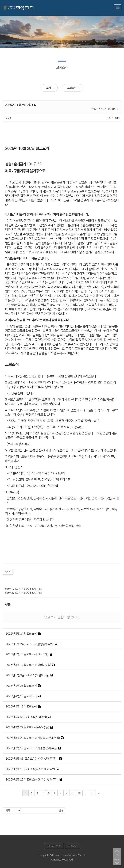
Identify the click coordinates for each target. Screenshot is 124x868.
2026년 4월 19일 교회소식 (21, 696)
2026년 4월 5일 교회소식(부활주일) (26, 717)
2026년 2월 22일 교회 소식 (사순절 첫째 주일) (32, 780)
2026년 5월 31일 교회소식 (21, 634)
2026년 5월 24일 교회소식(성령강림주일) (30, 644)
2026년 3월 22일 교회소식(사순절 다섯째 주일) (33, 738)
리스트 (8, 572)
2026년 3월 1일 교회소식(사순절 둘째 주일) (31, 769)
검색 (61, 811)
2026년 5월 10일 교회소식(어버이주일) (28, 665)
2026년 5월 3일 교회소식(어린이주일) (27, 675)
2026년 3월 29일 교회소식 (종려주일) (27, 728)
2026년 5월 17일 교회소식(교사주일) (27, 654)
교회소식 (74, 88)
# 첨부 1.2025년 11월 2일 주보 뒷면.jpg (23, 589)
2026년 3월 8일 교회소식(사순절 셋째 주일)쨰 (32, 759)
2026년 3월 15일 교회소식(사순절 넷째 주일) (31, 748)
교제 (51, 88)
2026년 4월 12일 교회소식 (21, 707)
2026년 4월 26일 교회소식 (21, 686)
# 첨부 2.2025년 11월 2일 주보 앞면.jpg (23, 593)
